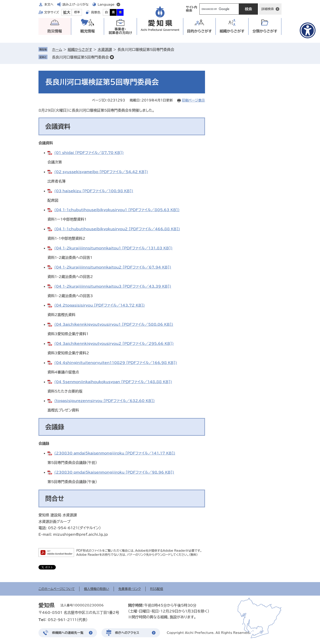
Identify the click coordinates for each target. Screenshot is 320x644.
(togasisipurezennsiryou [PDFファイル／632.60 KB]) (105, 401)
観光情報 (88, 31)
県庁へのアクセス (127, 633)
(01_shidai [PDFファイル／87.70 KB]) (89, 153)
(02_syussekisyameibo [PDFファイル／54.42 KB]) (101, 172)
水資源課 (105, 50)
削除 (112, 57)
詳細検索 (268, 9)
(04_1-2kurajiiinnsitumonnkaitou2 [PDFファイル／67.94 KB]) (113, 267)
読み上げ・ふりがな (76, 5)
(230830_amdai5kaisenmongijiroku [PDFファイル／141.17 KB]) (115, 453)
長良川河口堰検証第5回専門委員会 (80, 57)
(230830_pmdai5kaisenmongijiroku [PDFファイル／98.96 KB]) (114, 472)
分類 (265, 31)
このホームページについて (57, 589)
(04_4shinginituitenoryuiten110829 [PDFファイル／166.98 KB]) (116, 363)
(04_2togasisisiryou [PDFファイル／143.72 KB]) (99, 305)
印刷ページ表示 (193, 100)
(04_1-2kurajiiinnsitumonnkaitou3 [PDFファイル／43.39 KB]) (113, 286)
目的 (199, 31)
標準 (77, 12)
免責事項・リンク (130, 589)
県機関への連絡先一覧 (68, 633)
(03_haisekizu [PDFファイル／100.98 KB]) (94, 191)
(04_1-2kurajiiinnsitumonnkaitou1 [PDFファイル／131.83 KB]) (113, 248)
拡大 (67, 12)
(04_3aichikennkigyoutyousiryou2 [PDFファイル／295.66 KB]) (114, 343)
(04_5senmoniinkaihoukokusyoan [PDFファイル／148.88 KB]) (113, 382)
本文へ (49, 5)
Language (106, 5)
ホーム (57, 50)
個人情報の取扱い (97, 589)
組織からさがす (80, 50)
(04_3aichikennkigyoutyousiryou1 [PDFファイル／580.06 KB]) (114, 324)
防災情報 (55, 31)
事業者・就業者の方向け (121, 31)
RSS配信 (157, 589)
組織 (232, 31)
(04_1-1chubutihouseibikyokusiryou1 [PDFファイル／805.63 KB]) (117, 210)
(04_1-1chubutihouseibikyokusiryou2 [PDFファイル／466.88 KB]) (117, 229)
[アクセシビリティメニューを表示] (308, 30)
